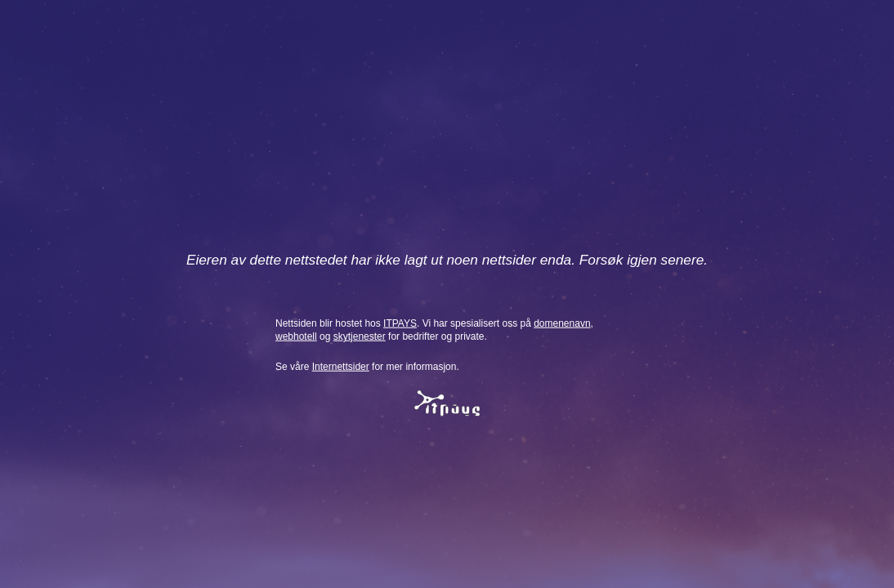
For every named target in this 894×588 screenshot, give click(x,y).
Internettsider (341, 367)
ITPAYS (400, 323)
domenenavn (562, 323)
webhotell (296, 336)
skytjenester (360, 336)
